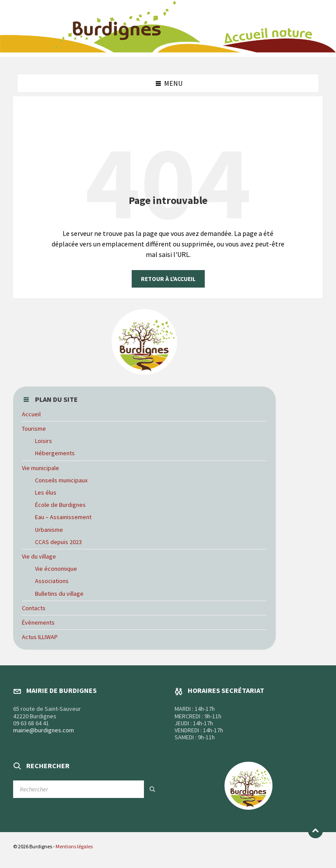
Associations (52, 581)
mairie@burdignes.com (44, 730)
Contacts (34, 608)
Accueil (31, 414)
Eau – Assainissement (63, 517)
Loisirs (44, 441)
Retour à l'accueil (168, 279)
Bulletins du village (59, 594)
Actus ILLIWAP (40, 637)
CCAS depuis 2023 (58, 542)
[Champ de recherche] (87, 789)
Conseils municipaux (61, 480)
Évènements (38, 622)
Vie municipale (40, 468)
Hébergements (55, 453)
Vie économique (56, 569)
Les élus (46, 492)
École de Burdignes (60, 505)
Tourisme (34, 429)
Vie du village (39, 556)
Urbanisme (49, 530)
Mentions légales (74, 846)
